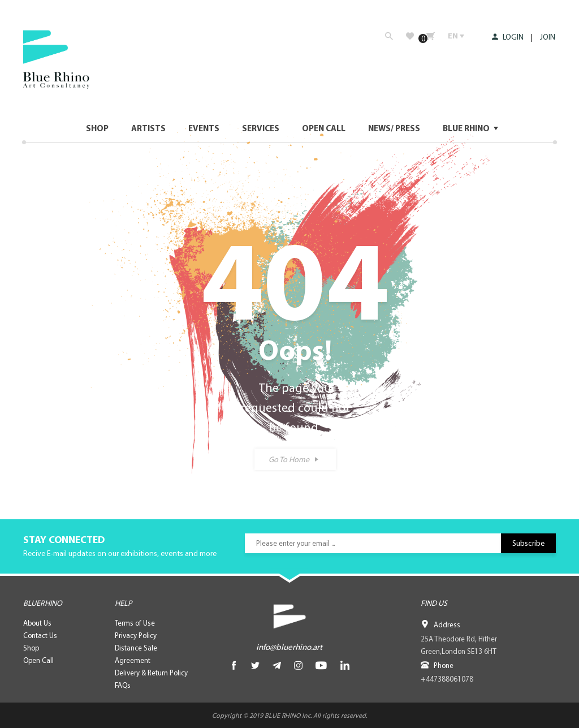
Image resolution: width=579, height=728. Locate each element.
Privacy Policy (136, 635)
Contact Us (40, 635)
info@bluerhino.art (289, 647)
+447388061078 (447, 679)
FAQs (123, 685)
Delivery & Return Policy (151, 673)
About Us (37, 623)
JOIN (548, 37)
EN (456, 36)
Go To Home (289, 459)
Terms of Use (135, 623)
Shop (31, 648)
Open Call (38, 660)
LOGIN (508, 37)
